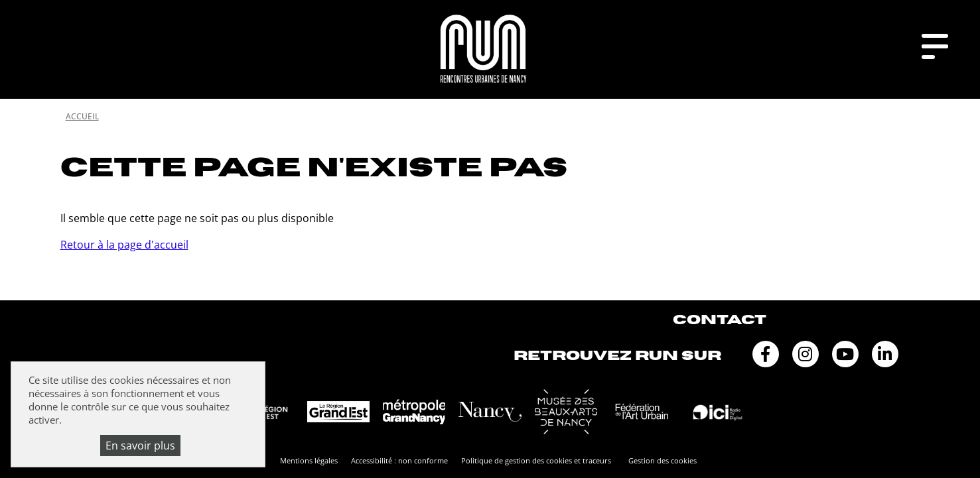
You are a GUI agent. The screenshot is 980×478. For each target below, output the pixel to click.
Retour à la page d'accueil (124, 245)
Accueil (82, 116)
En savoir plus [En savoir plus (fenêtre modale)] (140, 446)
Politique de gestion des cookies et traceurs (536, 460)
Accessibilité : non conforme (399, 460)
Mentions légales (309, 460)
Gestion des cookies (663, 460)
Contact (720, 320)
